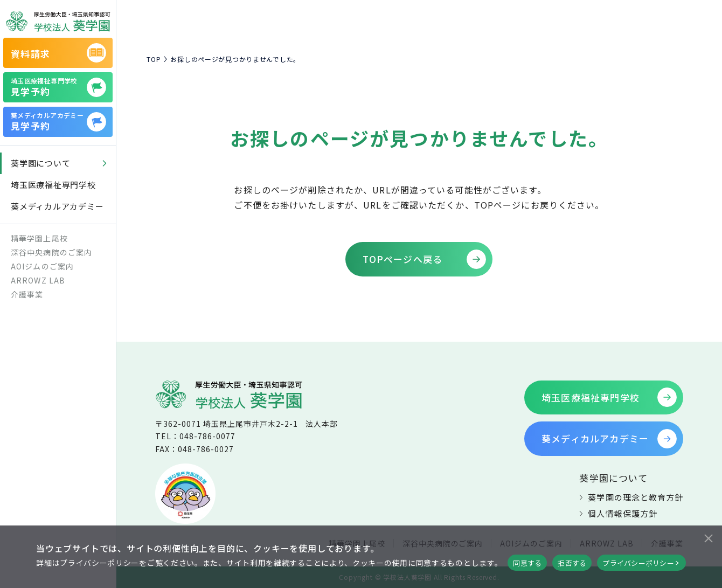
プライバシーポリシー (638, 563)
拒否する (572, 563)
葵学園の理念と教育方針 (636, 497)
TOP (154, 59)
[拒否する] (708, 537)
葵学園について (613, 478)
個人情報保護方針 (622, 513)
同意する (527, 563)
